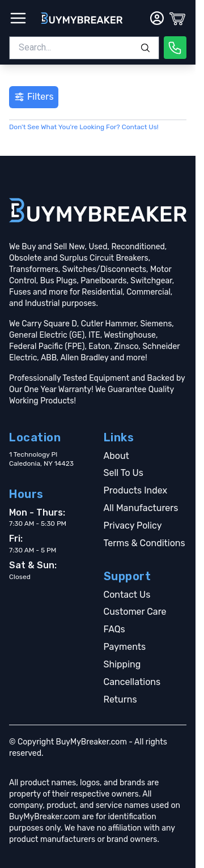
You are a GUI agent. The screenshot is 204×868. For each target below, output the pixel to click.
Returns (120, 699)
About (116, 456)
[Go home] (98, 210)
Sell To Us (124, 473)
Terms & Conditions (144, 543)
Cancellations (132, 682)
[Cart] (177, 18)
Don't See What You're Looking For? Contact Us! (84, 127)
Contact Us (127, 595)
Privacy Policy (133, 526)
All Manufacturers (141, 508)
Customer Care (135, 612)
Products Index (136, 490)
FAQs (114, 629)
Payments (125, 647)
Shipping (122, 664)
